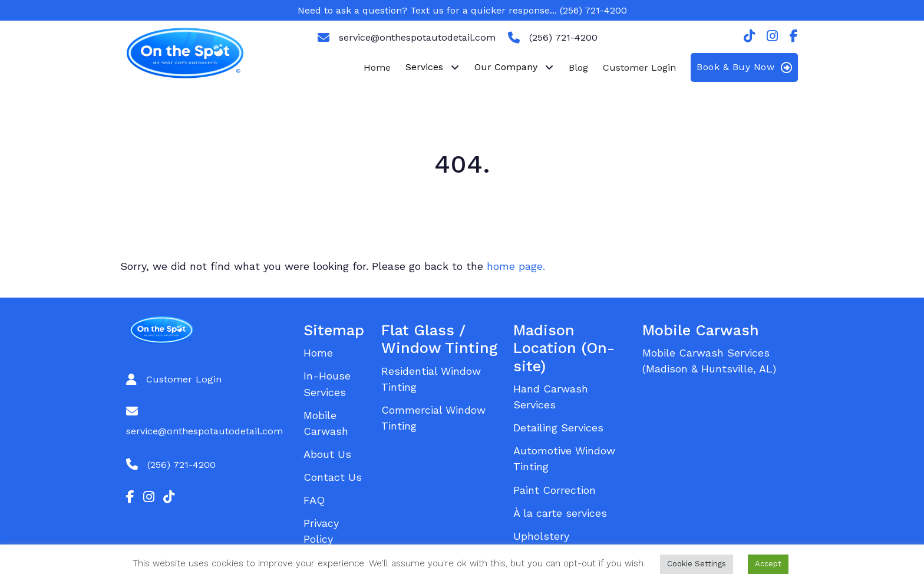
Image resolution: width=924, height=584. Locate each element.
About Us (327, 454)
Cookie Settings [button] (697, 564)
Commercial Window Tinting (433, 418)
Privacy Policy (321, 531)
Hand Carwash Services (551, 397)
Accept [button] (768, 564)
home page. (516, 266)
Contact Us (333, 477)
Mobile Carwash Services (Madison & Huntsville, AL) (709, 361)
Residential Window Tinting (431, 379)
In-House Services (327, 384)
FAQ (314, 500)
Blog (578, 67)
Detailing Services (558, 428)
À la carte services (560, 513)
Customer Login (639, 67)
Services (424, 67)
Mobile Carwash (326, 423)
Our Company (506, 67)
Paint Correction (555, 490)
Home (377, 67)
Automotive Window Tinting (564, 458)
